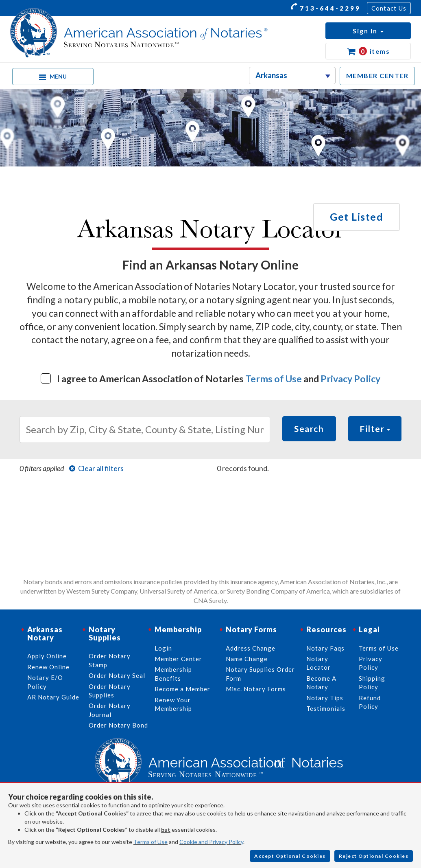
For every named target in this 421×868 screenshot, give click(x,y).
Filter (375, 429)
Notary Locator (318, 663)
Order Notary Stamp (110, 660)
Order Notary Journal (110, 710)
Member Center (178, 659)
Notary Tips (325, 698)
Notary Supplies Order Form (260, 674)
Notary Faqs (325, 648)
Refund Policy (370, 702)
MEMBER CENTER (377, 76)
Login (163, 648)
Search (309, 429)
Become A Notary (321, 683)
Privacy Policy (350, 379)
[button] (368, 31)
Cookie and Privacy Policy (211, 842)
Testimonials (326, 708)
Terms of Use (274, 379)
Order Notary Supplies (110, 691)
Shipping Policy (372, 683)
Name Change (247, 659)
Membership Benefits (173, 674)
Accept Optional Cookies (290, 856)
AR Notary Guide (53, 697)
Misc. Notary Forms (256, 689)
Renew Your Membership (173, 704)
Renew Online (48, 667)
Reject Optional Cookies (374, 856)
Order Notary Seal (117, 675)
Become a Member (182, 689)
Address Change (251, 648)
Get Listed (357, 217)
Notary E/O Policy (45, 682)
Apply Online (47, 656)
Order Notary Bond (118, 725)
